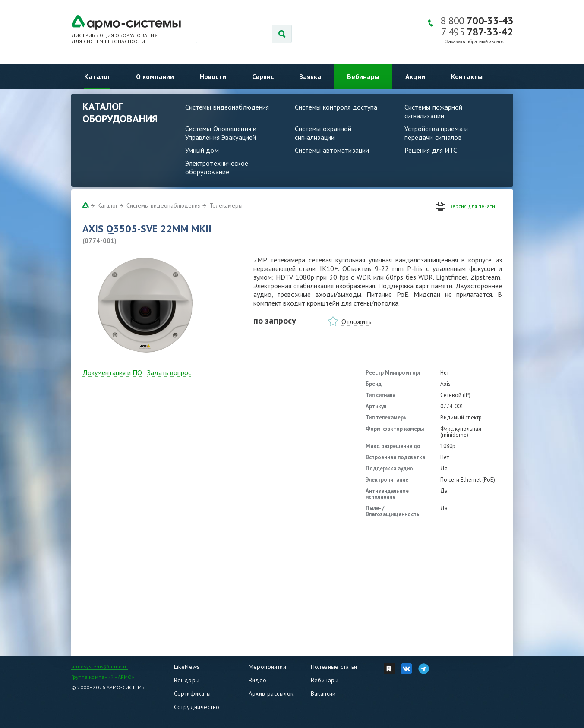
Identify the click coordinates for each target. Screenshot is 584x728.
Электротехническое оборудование (217, 167)
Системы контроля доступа (336, 107)
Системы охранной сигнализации (323, 133)
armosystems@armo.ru (99, 667)
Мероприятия (268, 667)
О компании (155, 76)
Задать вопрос (169, 372)
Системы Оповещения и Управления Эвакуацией (221, 133)
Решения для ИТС (431, 150)
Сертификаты (193, 693)
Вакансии (323, 693)
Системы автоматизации (332, 150)
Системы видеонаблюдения (227, 107)
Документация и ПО (112, 372)
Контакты (467, 76)
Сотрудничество (197, 707)
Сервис (263, 76)
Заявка (310, 76)
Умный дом (202, 150)
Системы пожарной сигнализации (434, 111)
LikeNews (187, 667)
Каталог (97, 76)
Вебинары (363, 76)
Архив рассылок (271, 693)
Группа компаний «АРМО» (103, 677)
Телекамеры (226, 205)
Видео (258, 680)
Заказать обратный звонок (475, 41)
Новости (213, 76)
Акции (415, 76)
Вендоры (187, 680)
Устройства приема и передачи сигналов (436, 133)
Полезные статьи (334, 667)
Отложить (357, 321)
